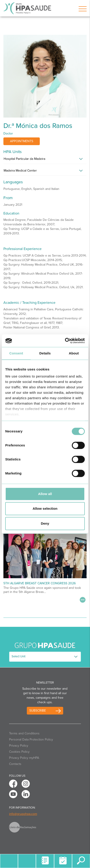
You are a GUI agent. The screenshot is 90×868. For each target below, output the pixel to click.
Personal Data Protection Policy (31, 739)
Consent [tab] (16, 353)
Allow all (45, 494)
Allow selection (45, 508)
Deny (45, 523)
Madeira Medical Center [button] (20, 171)
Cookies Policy (19, 752)
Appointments (22, 141)
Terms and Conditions (24, 733)
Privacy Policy (19, 746)
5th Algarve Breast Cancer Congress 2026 (40, 583)
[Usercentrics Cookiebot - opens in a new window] (65, 341)
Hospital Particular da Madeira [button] (24, 159)
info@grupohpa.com (23, 814)
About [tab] (74, 353)
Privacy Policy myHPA (24, 758)
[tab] (45, 160)
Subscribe (38, 711)
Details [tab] (45, 353)
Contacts (15, 764)
